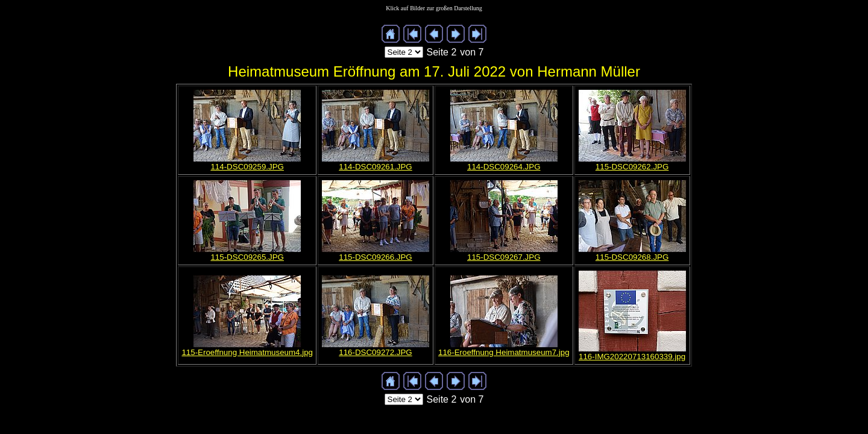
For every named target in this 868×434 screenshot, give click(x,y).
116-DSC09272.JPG (376, 352)
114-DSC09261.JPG (376, 167)
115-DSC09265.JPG (247, 257)
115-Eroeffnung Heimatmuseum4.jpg (247, 352)
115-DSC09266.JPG (376, 257)
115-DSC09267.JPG (504, 257)
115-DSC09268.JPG (632, 257)
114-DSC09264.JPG (504, 167)
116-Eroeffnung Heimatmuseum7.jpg (504, 352)
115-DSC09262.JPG (632, 167)
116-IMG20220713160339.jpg (632, 357)
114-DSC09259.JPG (247, 167)
